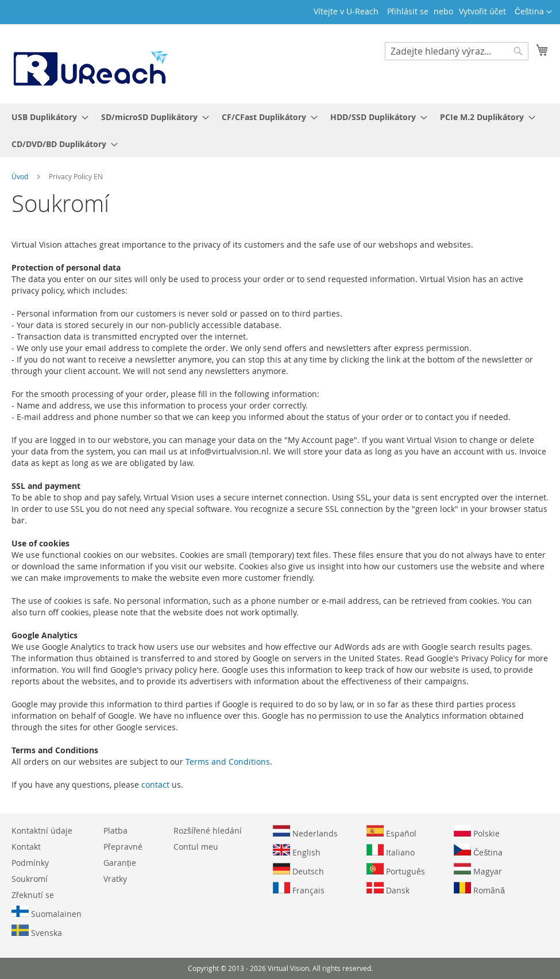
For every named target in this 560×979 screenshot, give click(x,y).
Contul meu (196, 847)
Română (479, 889)
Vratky (115, 879)
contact (155, 785)
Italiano (391, 851)
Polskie (477, 832)
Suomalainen (47, 912)
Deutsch (298, 870)
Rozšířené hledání (208, 830)
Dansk (388, 889)
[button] (533, 12)
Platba (115, 830)
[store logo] (90, 63)
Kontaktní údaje (42, 830)
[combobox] (457, 51)
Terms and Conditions (228, 762)
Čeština (478, 851)
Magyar (478, 870)
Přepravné (123, 847)
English (297, 851)
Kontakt (26, 847)
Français (299, 889)
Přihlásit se (408, 11)
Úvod (21, 176)
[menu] (280, 130)
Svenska (37, 931)
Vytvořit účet (482, 11)
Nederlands (305, 832)
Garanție (120, 863)
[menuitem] (47, 117)
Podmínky (30, 863)
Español (391, 832)
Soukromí (30, 879)
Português (396, 870)
